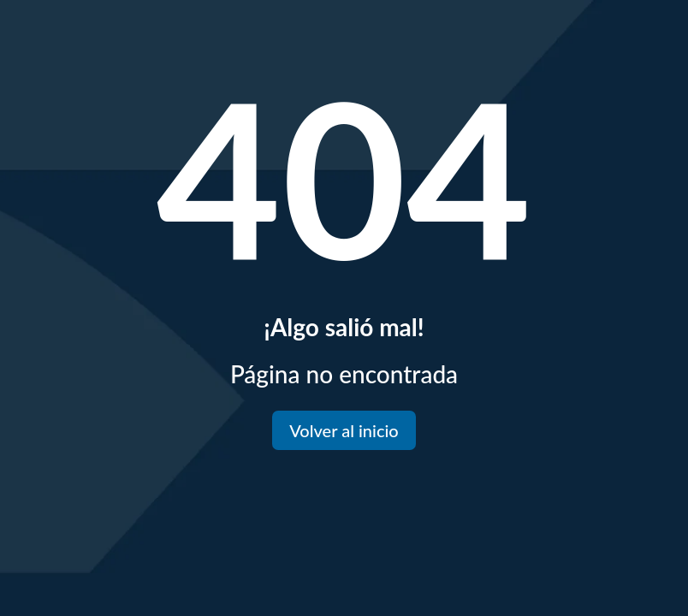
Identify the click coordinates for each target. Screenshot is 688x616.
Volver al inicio (344, 430)
